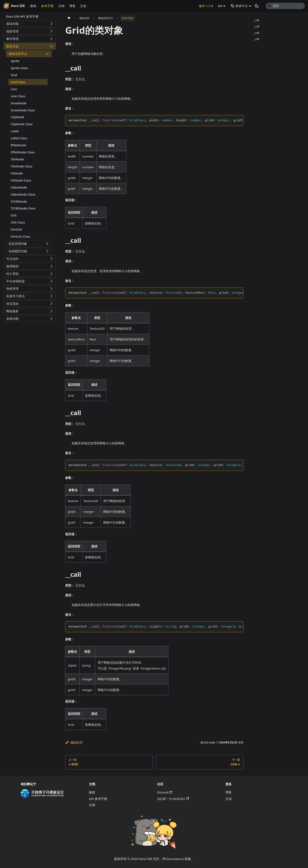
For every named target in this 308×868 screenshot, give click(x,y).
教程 (33, 6)
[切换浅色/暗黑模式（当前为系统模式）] (257, 6)
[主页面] (69, 18)
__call (256, 20)
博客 (72, 6)
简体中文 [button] (239, 6)
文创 (83, 6)
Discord (165, 792)
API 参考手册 (98, 799)
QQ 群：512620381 (173, 799)
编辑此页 (74, 742)
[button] (30, 24)
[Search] (285, 6)
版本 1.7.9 (206, 6)
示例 (61, 6)
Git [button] (220, 6)
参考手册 (47, 6)
